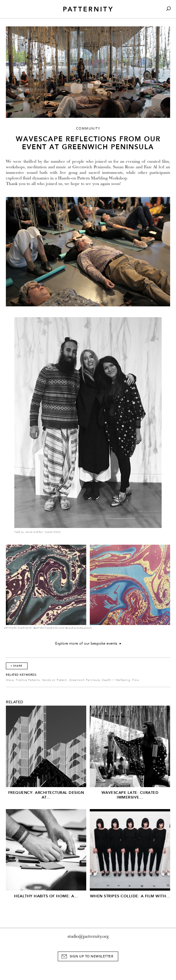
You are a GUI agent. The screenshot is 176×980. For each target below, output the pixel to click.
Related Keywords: (22, 675)
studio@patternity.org (88, 936)
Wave (10, 680)
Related (15, 702)
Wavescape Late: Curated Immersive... (130, 795)
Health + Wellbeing (116, 680)
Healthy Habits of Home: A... (46, 896)
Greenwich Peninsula (85, 680)
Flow (135, 680)
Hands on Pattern (55, 680)
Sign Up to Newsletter (92, 956)
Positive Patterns (28, 680)
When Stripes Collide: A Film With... (130, 896)
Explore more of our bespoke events (88, 643)
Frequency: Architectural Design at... (46, 795)
